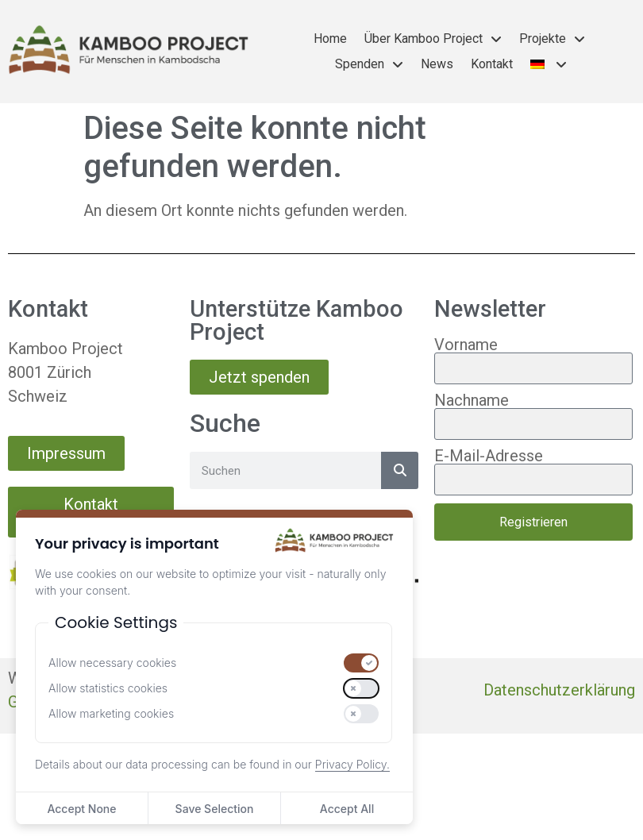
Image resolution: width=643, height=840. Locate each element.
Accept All (347, 809)
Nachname (472, 400)
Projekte (552, 39)
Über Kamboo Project (433, 39)
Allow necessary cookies (112, 663)
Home (330, 39)
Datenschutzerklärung (559, 690)
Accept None (81, 809)
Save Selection (215, 809)
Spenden (369, 64)
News (437, 64)
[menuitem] (549, 64)
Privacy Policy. (352, 764)
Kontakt (492, 64)
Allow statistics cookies (108, 688)
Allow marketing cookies (111, 714)
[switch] (361, 663)
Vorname (466, 345)
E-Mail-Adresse (489, 456)
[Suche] (400, 470)
